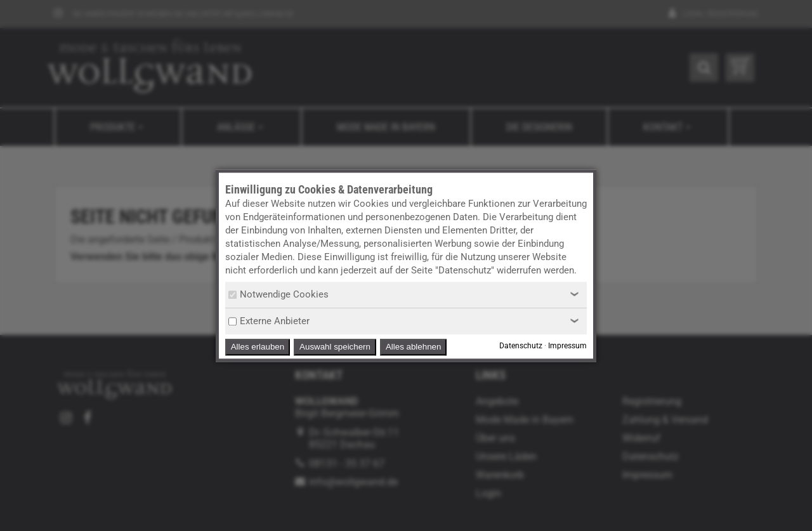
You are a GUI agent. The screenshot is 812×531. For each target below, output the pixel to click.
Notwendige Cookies (278, 294)
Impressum (567, 346)
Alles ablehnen (413, 347)
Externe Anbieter (269, 321)
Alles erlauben (258, 347)
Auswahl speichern (335, 347)
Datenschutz (521, 346)
